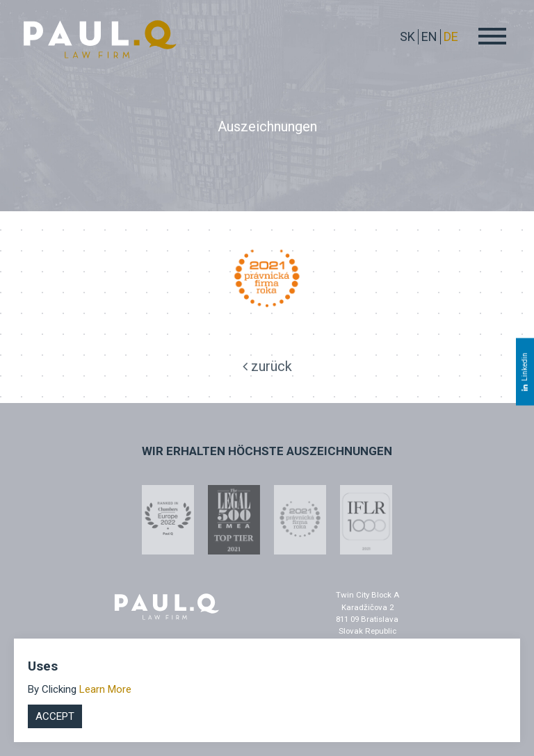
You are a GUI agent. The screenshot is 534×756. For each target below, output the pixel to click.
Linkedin (525, 371)
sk (407, 36)
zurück (267, 366)
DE (451, 36)
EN (429, 36)
